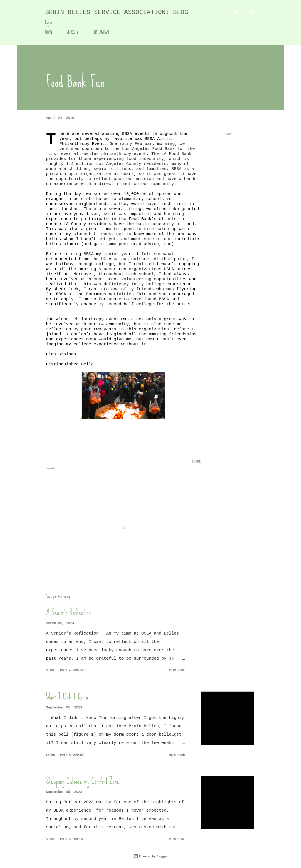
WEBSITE (73, 32)
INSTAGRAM (101, 32)
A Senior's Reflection (68, 612)
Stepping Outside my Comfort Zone (83, 781)
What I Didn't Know (67, 697)
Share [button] (228, 134)
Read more (177, 670)
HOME (49, 32)
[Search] (236, 12)
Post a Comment (73, 670)
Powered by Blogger (150, 856)
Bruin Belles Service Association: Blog (117, 12)
